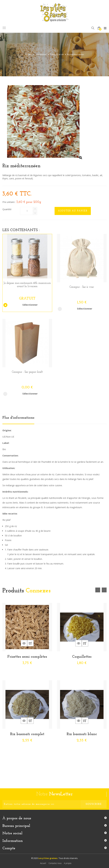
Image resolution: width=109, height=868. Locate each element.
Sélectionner (22, 305)
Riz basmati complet (27, 734)
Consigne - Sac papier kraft (27, 372)
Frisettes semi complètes (27, 657)
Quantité (7, 209)
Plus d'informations (18, 418)
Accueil (28, 54)
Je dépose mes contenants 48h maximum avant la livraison (27, 285)
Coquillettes (82, 657)
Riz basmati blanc (82, 734)
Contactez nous (55, 863)
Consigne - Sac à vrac (82, 287)
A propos (68, 863)
